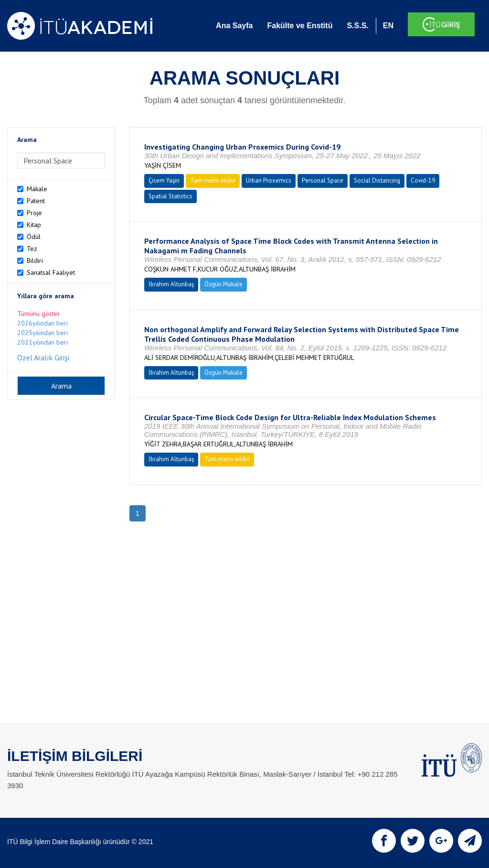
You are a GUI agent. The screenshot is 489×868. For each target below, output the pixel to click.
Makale (37, 189)
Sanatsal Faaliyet (51, 272)
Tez (32, 249)
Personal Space (323, 180)
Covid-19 (423, 180)
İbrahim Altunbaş (171, 284)
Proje (34, 213)
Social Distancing (377, 180)
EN (388, 26)
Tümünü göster (39, 314)
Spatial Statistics (170, 196)
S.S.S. (357, 26)
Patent (36, 201)
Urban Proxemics (269, 180)
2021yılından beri (43, 342)
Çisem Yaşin (164, 180)
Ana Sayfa (234, 26)
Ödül (34, 237)
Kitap (34, 225)
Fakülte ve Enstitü (300, 26)
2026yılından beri (43, 323)
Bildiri (35, 260)
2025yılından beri (43, 333)
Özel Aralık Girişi (43, 358)
